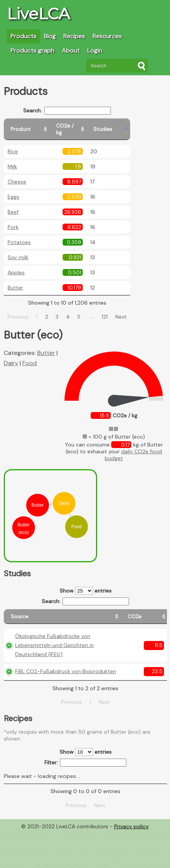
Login (95, 51)
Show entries (86, 584)
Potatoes (19, 235)
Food (30, 356)
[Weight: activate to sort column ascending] (152, 613)
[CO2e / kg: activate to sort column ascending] (94, 126)
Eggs (13, 190)
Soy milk (18, 250)
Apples (16, 266)
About (71, 51)
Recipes (74, 36)
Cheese (17, 175)
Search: (76, 111)
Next (130, 310)
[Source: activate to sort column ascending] (38, 613)
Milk (12, 160)
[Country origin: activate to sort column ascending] (118, 613)
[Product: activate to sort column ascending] (38, 126)
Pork (13, 220)
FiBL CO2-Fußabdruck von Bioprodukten (35, 698)
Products (24, 36)
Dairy (11, 356)
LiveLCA (38, 14)
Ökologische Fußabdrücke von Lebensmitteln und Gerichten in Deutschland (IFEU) (39, 654)
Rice (13, 145)
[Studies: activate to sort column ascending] (131, 126)
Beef (13, 205)
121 (114, 310)
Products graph (32, 51)
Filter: (86, 799)
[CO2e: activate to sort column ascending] (86, 613)
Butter (15, 281)
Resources (107, 36)
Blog (50, 36)
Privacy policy (131, 862)
